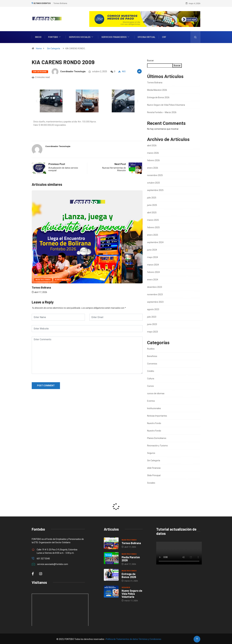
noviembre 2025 (155, 175)
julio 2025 (152, 197)
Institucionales (154, 408)
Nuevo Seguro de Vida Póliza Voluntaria (166, 104)
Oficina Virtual (146, 36)
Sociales (151, 482)
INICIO (38, 36)
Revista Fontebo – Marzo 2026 (162, 112)
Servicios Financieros (116, 36)
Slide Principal (62, 279)
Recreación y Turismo (157, 445)
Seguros (151, 452)
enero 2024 (153, 279)
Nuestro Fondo (43, 279)
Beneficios (152, 355)
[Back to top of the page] (197, 638)
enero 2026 (153, 167)
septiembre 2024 (155, 242)
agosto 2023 (153, 309)
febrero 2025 (153, 227)
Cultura (151, 378)
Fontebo (55, 36)
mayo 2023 (153, 331)
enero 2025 (153, 234)
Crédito (151, 370)
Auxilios (151, 348)
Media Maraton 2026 (157, 89)
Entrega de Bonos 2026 (158, 97)
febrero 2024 (153, 271)
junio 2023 (152, 324)
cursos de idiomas (156, 393)
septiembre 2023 (155, 301)
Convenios (152, 363)
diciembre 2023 (155, 286)
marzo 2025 (153, 219)
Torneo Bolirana (60, 3)
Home (39, 48)
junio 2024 (152, 249)
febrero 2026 (153, 160)
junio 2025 (152, 204)
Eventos (151, 400)
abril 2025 (152, 212)
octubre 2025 (154, 182)
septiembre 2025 (155, 189)
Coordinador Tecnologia (73, 71)
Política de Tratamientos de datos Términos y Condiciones (134, 638)
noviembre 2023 (155, 294)
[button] (37, 100)
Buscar (150, 60)
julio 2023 (152, 316)
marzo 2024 (153, 264)
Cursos (150, 385)
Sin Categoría (54, 48)
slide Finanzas (154, 467)
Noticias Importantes (157, 415)
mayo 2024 (153, 256)
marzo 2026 (153, 152)
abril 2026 (152, 145)
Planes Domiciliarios (157, 437)
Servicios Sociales (81, 36)
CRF (164, 36)
